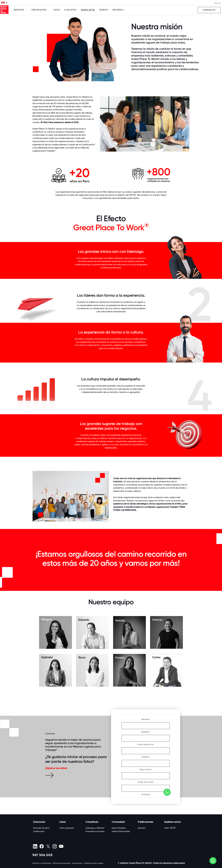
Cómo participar (67, 828)
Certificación (39, 831)
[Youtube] (61, 846)
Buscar (218, 3)
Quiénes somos (172, 822)
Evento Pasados (119, 828)
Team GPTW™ (170, 828)
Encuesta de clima (41, 828)
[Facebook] (42, 846)
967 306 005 (42, 855)
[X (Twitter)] (48, 846)
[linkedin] (35, 846)
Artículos (142, 828)
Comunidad (118, 822)
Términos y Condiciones (42, 863)
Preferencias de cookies (94, 863)
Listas (57, 10)
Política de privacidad (62, 863)
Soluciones (39, 822)
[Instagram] (55, 846)
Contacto (209, 10)
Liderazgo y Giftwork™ (95, 828)
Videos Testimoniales (121, 831)
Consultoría (92, 822)
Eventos (104, 10)
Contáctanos (77, 863)
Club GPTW (70, 10)
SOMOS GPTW (88, 10)
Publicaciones (146, 822)
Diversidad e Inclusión (95, 831)
